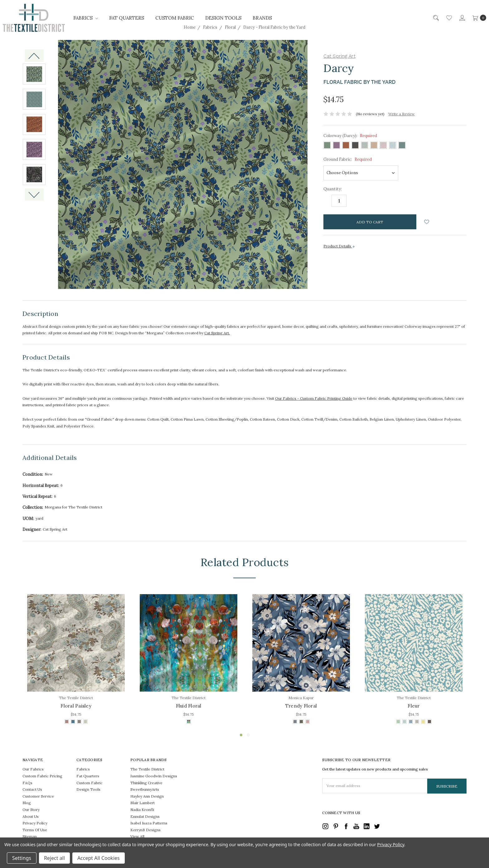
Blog (27, 803)
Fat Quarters (127, 18)
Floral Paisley (76, 706)
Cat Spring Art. (217, 333)
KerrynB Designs (145, 830)
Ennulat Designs (145, 816)
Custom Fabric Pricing (42, 776)
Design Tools (223, 18)
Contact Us (32, 789)
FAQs (27, 783)
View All (137, 836)
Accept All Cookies (99, 858)
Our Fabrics (33, 769)
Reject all (54, 858)
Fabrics (86, 18)
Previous (34, 55)
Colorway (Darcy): (350, 136)
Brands (262, 18)
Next (34, 195)
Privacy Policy (35, 823)
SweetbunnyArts (145, 789)
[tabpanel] (76, 660)
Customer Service (38, 796)
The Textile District (147, 769)
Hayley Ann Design (147, 796)
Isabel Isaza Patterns (149, 823)
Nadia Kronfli (142, 810)
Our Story (31, 810)
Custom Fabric (175, 18)
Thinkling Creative (146, 783)
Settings (22, 858)
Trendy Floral (301, 706)
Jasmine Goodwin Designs (154, 776)
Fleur (414, 706)
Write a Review (402, 114)
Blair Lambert (143, 803)
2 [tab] (248, 735)
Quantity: (333, 189)
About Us (31, 816)
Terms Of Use (35, 830)
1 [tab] (241, 735)
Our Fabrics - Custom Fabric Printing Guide (314, 398)
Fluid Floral (189, 706)
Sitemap (30, 836)
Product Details (339, 246)
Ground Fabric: (348, 159)
